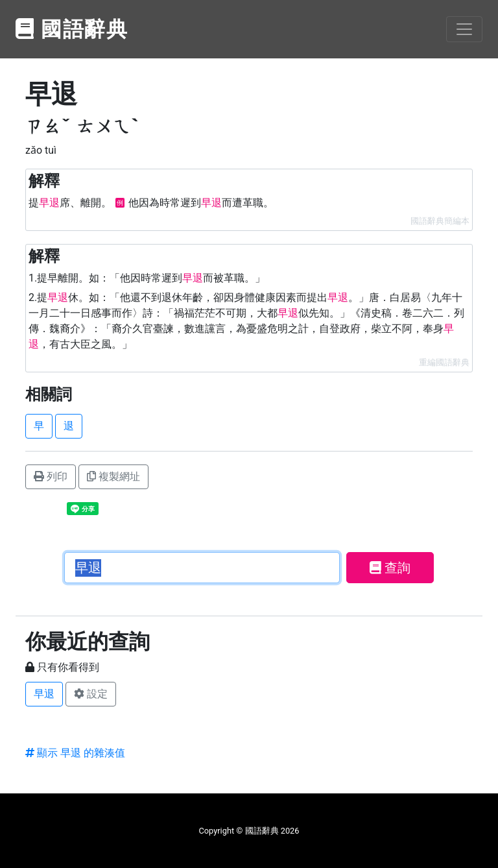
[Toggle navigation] (464, 29)
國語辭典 (72, 29)
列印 (51, 476)
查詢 (390, 568)
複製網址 (113, 476)
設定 (91, 694)
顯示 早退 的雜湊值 (75, 753)
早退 (44, 694)
